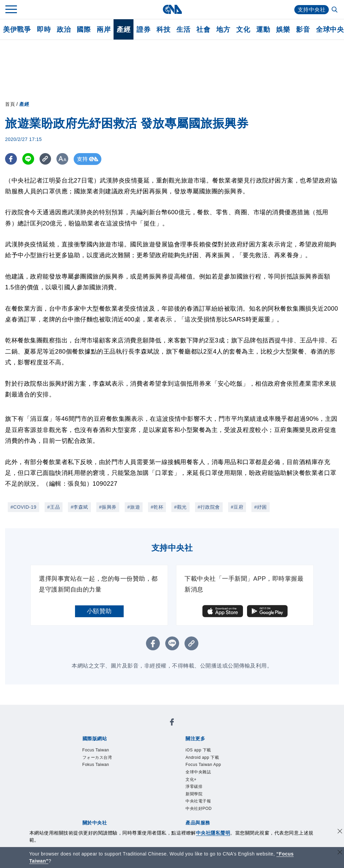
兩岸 (104, 29)
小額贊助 (99, 611)
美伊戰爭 (17, 29)
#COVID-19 (23, 507)
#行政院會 (209, 507)
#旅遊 (134, 507)
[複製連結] (45, 159)
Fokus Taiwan (96, 765)
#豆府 (237, 507)
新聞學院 (194, 794)
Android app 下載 (202, 757)
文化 (243, 29)
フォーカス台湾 (97, 757)
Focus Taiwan (96, 750)
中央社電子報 (198, 801)
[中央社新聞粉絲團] (172, 723)
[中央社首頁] (172, 9)
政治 (64, 29)
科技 (163, 29)
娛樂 (283, 29)
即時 (44, 29)
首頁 (10, 104)
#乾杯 (157, 507)
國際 (84, 29)
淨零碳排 (194, 787)
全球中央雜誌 (198, 772)
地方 (223, 29)
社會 (203, 29)
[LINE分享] (28, 159)
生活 (183, 29)
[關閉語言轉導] (340, 853)
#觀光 (180, 507)
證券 (143, 29)
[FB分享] (11, 159)
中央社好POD (199, 809)
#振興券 (108, 507)
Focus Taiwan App (203, 765)
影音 (303, 29)
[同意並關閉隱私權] (340, 832)
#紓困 (260, 507)
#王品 (54, 507)
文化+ (191, 779)
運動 (263, 29)
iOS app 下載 (198, 750)
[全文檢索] (335, 10)
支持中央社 (312, 10)
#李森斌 (79, 507)
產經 (124, 29)
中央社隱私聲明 (213, 833)
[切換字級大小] (63, 159)
